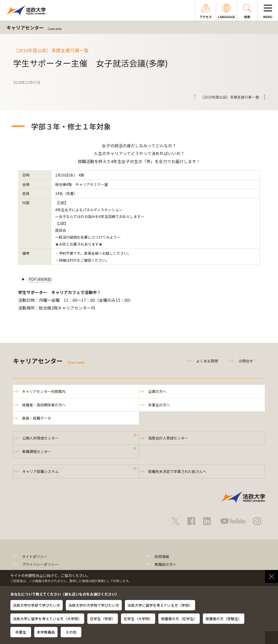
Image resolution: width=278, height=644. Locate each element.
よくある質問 (207, 361)
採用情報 (162, 557)
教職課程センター (37, 451)
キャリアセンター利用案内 (44, 391)
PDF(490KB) (40, 279)
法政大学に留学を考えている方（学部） (160, 605)
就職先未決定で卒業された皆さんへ (177, 471)
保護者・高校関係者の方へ (44, 405)
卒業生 (21, 632)
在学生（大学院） (138, 619)
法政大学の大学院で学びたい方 (94, 605)
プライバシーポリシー (40, 564)
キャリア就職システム (40, 471)
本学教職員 (46, 632)
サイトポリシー (35, 557)
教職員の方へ (166, 564)
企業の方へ (157, 391)
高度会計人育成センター (168, 438)
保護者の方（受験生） (224, 619)
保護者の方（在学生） (179, 619)
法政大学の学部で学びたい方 (37, 605)
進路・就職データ (37, 418)
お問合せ (246, 361)
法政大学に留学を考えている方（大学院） (47, 619)
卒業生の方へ (159, 405)
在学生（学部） (103, 619)
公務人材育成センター (40, 438)
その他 (71, 632)
